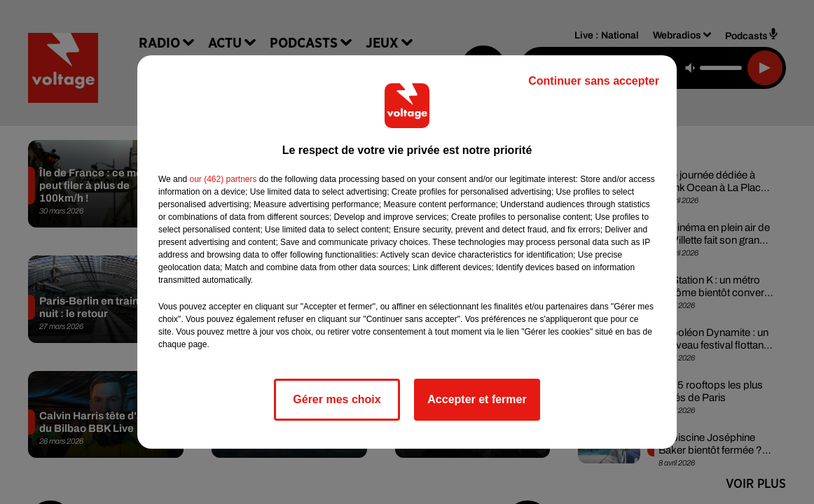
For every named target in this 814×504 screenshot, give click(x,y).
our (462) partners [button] (223, 179)
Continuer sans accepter (594, 81)
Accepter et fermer (477, 399)
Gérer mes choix (337, 399)
